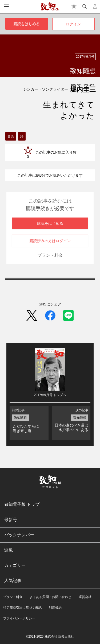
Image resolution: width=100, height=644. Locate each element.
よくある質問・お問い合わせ (50, 597)
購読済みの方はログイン (50, 241)
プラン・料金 (50, 255)
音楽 (11, 136)
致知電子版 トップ (22, 504)
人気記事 (13, 581)
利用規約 (55, 608)
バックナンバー (19, 535)
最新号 (11, 520)
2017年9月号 (85, 57)
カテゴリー (15, 565)
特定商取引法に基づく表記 (22, 608)
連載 (9, 550)
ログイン (73, 24)
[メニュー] (6, 6)
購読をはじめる (27, 24)
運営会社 (85, 597)
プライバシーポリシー (19, 618)
